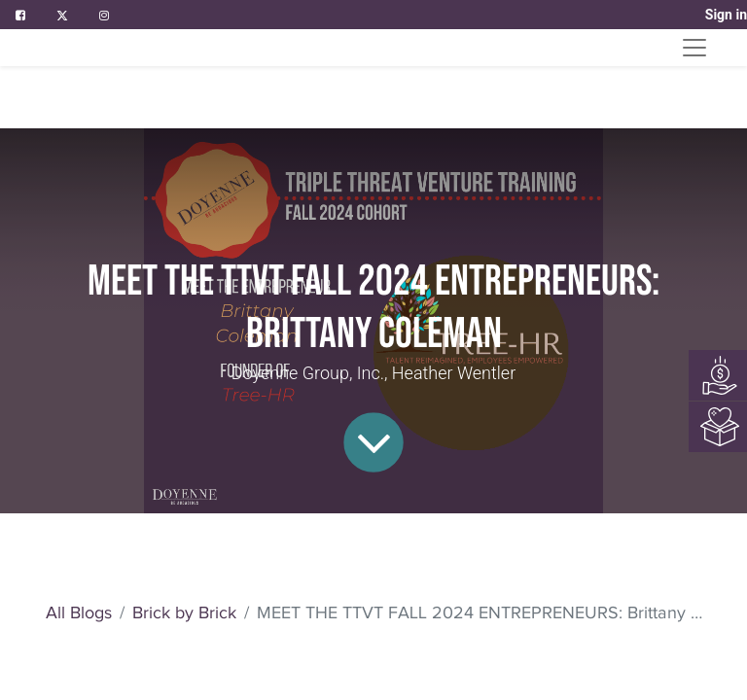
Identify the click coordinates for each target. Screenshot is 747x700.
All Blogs (79, 612)
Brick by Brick (184, 612)
